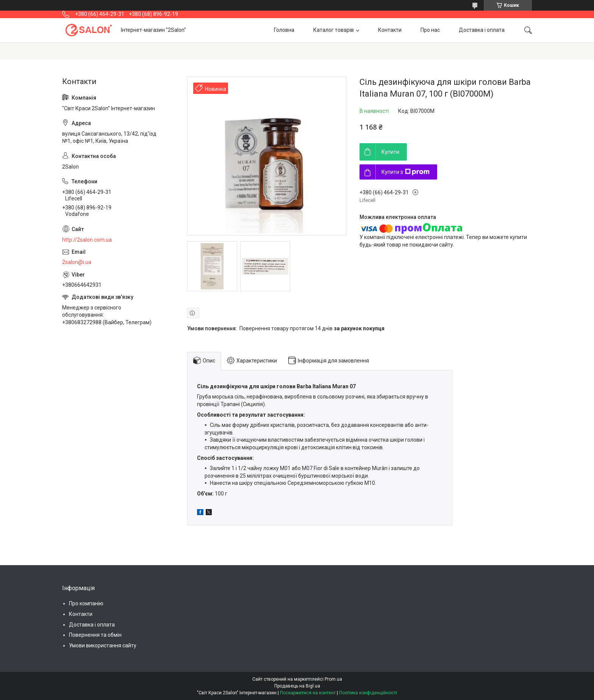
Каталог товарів (334, 30)
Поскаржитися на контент (308, 693)
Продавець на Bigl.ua (297, 686)
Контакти (390, 30)
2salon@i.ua (77, 262)
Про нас (430, 30)
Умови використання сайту (103, 645)
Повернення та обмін (95, 635)
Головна (284, 30)
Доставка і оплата (482, 30)
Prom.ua (333, 679)
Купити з (406, 172)
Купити (390, 152)
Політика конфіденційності (368, 693)
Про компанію (86, 603)
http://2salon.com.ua (87, 240)
